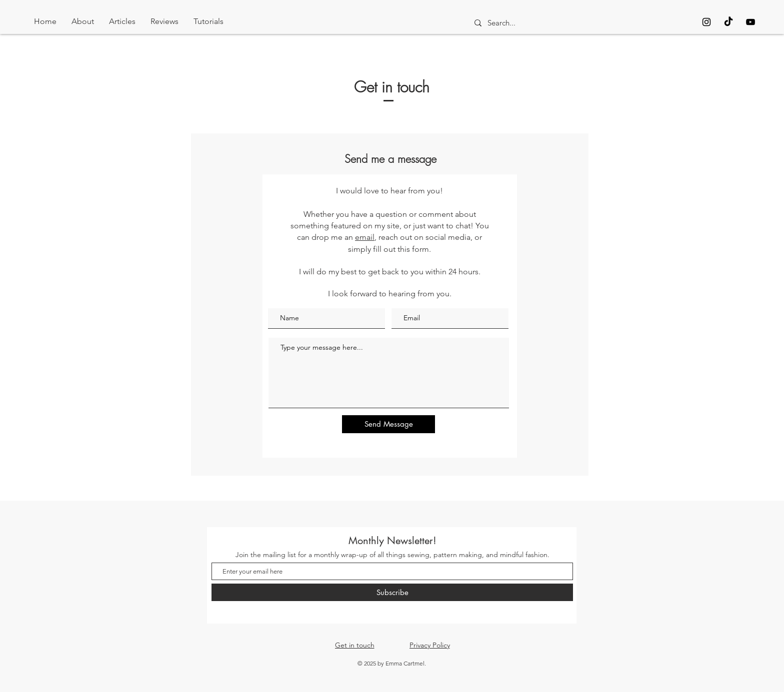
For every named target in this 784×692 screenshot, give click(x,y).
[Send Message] (388, 424)
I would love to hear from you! (389, 191)
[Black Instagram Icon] (706, 22)
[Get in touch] (354, 645)
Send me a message (390, 159)
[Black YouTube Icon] (750, 22)
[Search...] (558, 23)
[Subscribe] (392, 592)
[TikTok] (728, 22)
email (365, 237)
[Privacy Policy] (429, 645)
